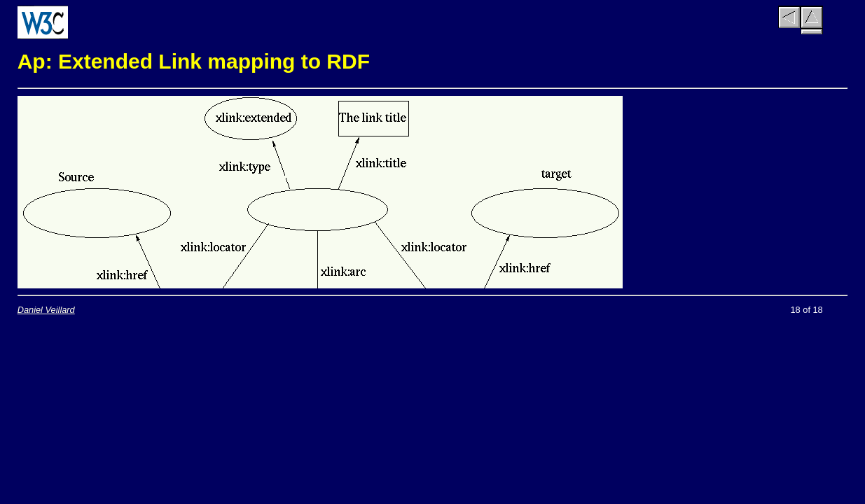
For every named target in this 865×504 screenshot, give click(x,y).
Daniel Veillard (46, 310)
